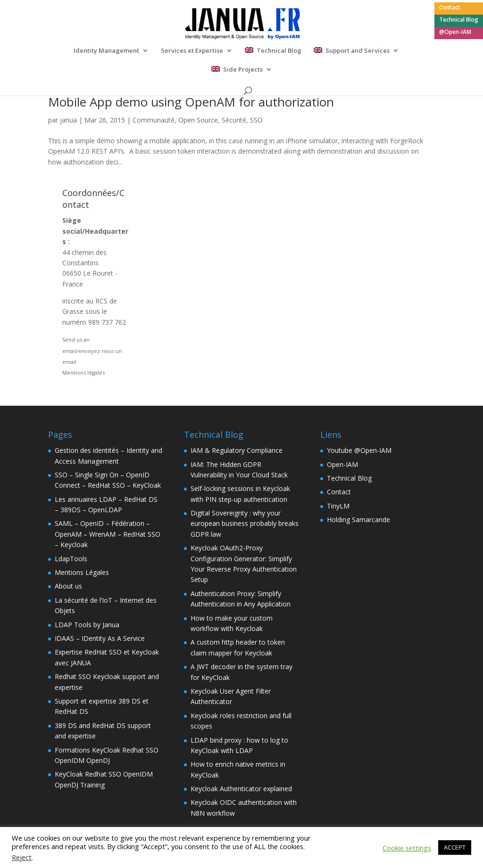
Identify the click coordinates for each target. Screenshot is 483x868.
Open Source (198, 120)
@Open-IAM (455, 33)
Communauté (154, 120)
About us (68, 586)
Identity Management (106, 51)
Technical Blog (459, 20)
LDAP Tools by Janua (87, 625)
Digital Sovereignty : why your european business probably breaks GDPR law (245, 524)
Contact (450, 8)
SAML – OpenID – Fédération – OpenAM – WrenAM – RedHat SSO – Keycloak (108, 534)
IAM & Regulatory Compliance (237, 450)
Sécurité (234, 120)
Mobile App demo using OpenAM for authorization (191, 102)
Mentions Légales (82, 572)
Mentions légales (83, 373)
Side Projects (243, 70)
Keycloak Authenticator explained (241, 789)
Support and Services (358, 51)
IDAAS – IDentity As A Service (100, 638)
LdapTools (71, 559)
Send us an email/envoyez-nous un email (92, 351)
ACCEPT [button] (455, 847)
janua (68, 120)
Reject (22, 857)
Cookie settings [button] (407, 848)
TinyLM (338, 506)
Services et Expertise (192, 51)
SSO (256, 120)
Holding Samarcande (358, 520)
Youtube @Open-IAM (359, 450)
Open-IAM (342, 464)
